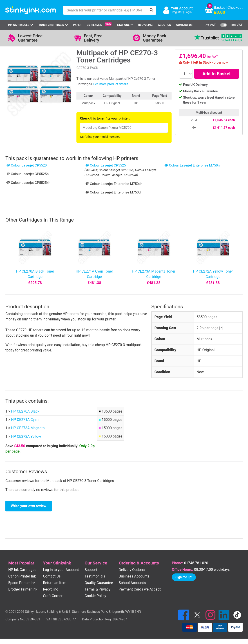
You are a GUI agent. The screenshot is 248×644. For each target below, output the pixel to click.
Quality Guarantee (99, 583)
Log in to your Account (61, 570)
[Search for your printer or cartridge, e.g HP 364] (105, 10)
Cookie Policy (95, 596)
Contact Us (184, 25)
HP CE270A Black (25, 411)
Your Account (182, 8)
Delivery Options (132, 570)
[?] (221, 328)
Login (188, 12)
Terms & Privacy (97, 589)
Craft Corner (53, 596)
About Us (164, 25)
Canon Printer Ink (22, 576)
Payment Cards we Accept (140, 589)
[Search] (152, 10)
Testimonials (95, 576)
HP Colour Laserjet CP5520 (26, 165)
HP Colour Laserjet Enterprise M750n (192, 165)
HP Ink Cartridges (22, 570)
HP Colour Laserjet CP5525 (105, 165)
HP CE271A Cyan (25, 420)
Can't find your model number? (100, 137)
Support (91, 570)
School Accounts (132, 583)
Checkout (235, 8)
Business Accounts (134, 576)
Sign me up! (184, 577)
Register (177, 12)
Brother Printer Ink (23, 589)
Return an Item (55, 583)
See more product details (111, 84)
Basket (219, 8)
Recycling (145, 25)
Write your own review (29, 506)
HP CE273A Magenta (28, 428)
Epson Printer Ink (22, 583)
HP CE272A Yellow (26, 436)
